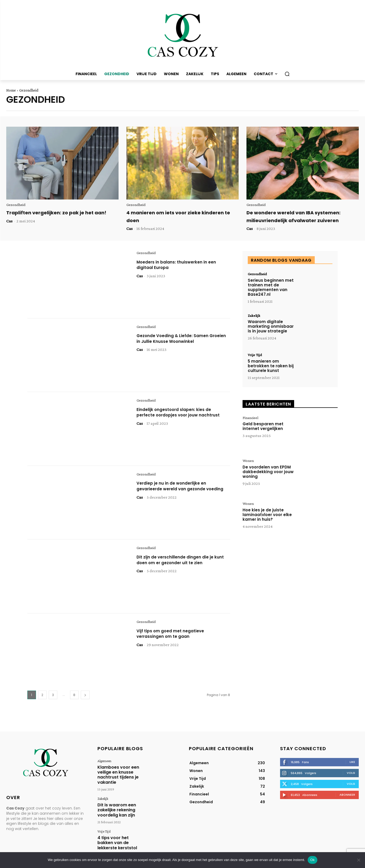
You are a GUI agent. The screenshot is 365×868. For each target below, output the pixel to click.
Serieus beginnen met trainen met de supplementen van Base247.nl (271, 288)
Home (11, 90)
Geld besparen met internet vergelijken (263, 427)
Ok (313, 860)
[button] (287, 74)
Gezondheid (17, 205)
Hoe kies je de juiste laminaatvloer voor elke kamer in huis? (267, 516)
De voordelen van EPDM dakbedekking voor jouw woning (268, 473)
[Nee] (358, 860)
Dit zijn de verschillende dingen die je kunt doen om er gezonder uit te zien (181, 560)
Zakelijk (255, 316)
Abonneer (347, 795)
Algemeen (103, 761)
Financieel (251, 419)
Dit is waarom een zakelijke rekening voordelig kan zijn (114, 804)
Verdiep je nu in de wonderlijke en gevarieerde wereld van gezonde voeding (176, 489)
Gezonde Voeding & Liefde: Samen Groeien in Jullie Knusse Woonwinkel (180, 339)
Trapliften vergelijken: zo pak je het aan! (55, 217)
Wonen (249, 462)
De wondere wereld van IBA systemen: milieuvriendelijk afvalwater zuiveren (300, 217)
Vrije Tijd (255, 356)
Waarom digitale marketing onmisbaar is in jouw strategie (271, 327)
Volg (351, 773)
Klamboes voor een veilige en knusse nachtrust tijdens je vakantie (115, 773)
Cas (9, 229)
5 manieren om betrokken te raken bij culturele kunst (271, 367)
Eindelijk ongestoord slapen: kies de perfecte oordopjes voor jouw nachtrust (179, 416)
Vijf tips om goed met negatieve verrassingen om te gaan (175, 634)
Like (352, 762)
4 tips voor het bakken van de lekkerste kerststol (118, 834)
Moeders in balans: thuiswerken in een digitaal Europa (182, 265)
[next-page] (85, 695)
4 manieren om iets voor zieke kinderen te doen (181, 217)
